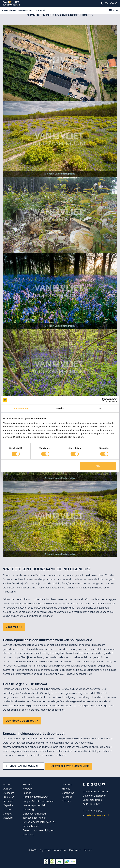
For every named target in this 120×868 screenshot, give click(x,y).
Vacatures (8, 818)
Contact (7, 814)
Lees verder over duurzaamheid (70, 766)
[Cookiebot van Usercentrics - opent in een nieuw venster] (104, 400)
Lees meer (13, 627)
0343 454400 (111, 3)
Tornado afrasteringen (34, 818)
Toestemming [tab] (21, 408)
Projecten (8, 801)
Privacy (88, 850)
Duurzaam (8, 793)
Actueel (7, 810)
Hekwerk (27, 789)
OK (98, 466)
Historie (66, 789)
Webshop (67, 797)
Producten (8, 797)
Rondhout (28, 785)
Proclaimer (75, 850)
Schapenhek (69, 793)
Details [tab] (60, 408)
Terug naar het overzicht (25, 766)
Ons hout (67, 785)
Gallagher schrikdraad (34, 814)
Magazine (8, 805)
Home (6, 785)
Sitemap (66, 801)
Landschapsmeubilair (34, 805)
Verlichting (28, 810)
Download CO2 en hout (21, 721)
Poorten (27, 793)
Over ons (8, 789)
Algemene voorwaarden (53, 850)
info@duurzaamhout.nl (97, 815)
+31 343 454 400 (93, 811)
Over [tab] (99, 408)
